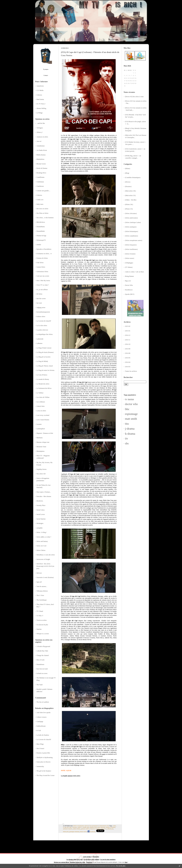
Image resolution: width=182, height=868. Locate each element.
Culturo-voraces (42, 717)
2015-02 (128, 326)
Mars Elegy (40, 744)
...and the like (41, 123)
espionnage (131, 414)
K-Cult (39, 731)
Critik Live (40, 200)
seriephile (40, 528)
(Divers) (128, 182)
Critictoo (39, 95)
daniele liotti (93, 827)
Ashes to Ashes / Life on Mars (135, 272)
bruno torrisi (83, 832)
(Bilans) (128, 169)
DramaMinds (41, 231)
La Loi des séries (42, 325)
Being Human (129, 276)
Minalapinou (41, 451)
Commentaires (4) (104, 826)
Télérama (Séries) (42, 591)
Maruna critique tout (43, 442)
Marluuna (40, 438)
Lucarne (39, 424)
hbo (127, 424)
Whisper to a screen (43, 634)
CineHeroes (40, 186)
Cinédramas (40, 182)
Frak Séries (40, 263)
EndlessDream (41, 726)
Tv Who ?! (40, 616)
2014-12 (128, 335)
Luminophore (41, 429)
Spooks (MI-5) (130, 294)
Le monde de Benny (43, 379)
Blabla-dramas (41, 155)
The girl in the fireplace (44, 771)
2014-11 (128, 340)
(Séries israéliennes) (131, 249)
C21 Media (40, 90)
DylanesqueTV (41, 240)
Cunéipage (40, 722)
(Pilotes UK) (129, 204)
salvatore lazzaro (68, 829)
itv (127, 438)
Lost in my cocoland (43, 415)
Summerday (40, 766)
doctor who (131, 404)
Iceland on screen (42, 673)
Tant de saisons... (42, 586)
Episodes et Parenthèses (44, 249)
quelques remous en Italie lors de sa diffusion (76, 165)
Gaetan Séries (41, 267)
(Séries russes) (130, 258)
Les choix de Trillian (43, 397)
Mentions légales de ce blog (78, 862)
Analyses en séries (42, 137)
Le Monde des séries (43, 384)
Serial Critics (41, 510)
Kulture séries (41, 317)
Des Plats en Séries (42, 213)
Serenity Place (41, 505)
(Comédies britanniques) (133, 177)
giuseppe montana (74, 832)
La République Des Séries (45, 334)
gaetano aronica (85, 829)
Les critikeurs (41, 402)
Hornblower (129, 290)
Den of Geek (41, 660)
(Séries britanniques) (132, 231)
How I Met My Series (43, 281)
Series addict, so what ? (44, 537)
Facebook (92, 832)
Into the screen (41, 299)
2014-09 (128, 349)
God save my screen (43, 276)
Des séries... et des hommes (45, 218)
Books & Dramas (42, 168)
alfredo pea (110, 829)
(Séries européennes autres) (134, 240)
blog (126, 862)
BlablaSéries (40, 159)
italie (115, 826)
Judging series (41, 308)
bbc (127, 409)
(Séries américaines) (131, 218)
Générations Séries (42, 272)
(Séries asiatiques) (131, 227)
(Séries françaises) (131, 245)
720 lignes (40, 128)
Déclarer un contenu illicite (61, 862)
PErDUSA (40, 501)
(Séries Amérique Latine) (133, 222)
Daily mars (40, 204)
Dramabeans (40, 664)
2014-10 (128, 344)
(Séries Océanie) (130, 254)
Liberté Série (41, 406)
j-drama (130, 429)
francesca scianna (95, 829)
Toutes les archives (131, 371)
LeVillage (40, 113)
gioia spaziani (101, 827)
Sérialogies (40, 523)
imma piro (66, 832)
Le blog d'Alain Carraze (44, 348)
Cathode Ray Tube (42, 651)
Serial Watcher (41, 519)
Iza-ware (39, 303)
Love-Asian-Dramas (43, 420)
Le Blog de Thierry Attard (45, 366)
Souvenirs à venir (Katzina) (45, 577)
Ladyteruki (40, 339)
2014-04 (128, 362)
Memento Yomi (41, 447)
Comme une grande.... (43, 191)
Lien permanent (93, 826)
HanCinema (40, 99)
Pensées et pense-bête (43, 753)
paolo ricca (104, 829)
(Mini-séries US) (130, 195)
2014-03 (128, 367)
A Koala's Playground (43, 646)
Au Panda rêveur (42, 150)
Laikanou (39, 343)
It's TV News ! (41, 104)
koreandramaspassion (43, 312)
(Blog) (127, 173)
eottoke (39, 245)
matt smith (131, 419)
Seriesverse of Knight (43, 559)
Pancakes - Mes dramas (44, 496)
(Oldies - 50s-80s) (131, 200)
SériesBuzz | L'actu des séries (46, 555)
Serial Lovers (41, 514)
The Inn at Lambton (43, 702)
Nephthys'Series (42, 469)
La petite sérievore (42, 330)
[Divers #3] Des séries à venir (134, 97)
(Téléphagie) (129, 263)
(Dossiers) (128, 186)
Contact (46, 75)
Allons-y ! (40, 132)
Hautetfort (96, 857)
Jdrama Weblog (41, 108)
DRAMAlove (41, 222)
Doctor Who (129, 285)
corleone (74, 827)
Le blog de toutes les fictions (45, 370)
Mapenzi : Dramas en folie (45, 433)
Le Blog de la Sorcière (44, 357)
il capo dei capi (67, 827)
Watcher (39, 629)
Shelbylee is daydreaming (45, 757)
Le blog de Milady (42, 361)
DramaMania (41, 227)
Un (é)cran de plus (42, 625)
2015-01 (128, 331)
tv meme (130, 399)
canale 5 (80, 827)
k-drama (130, 434)
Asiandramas (41, 146)
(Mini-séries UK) (130, 191)
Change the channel (43, 655)
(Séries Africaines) (131, 213)
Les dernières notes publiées (92, 859)
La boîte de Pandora (43, 735)
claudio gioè (86, 827)
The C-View (40, 595)
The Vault (40, 685)
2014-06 (128, 353)
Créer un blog (87, 857)
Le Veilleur (40, 393)
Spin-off (39, 582)
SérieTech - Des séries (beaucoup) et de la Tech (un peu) (45, 566)
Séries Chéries (41, 550)
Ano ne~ (39, 141)
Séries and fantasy (42, 541)
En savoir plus (121, 866)
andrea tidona (77, 829)
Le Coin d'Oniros (42, 375)
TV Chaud (40, 611)
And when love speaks (44, 713)
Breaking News (41, 173)
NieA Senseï (40, 748)
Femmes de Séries (42, 258)
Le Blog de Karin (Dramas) (45, 352)
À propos (46, 69)
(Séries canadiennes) (132, 236)
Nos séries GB (41, 474)
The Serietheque (42, 600)
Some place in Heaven (43, 762)
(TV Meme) (129, 267)
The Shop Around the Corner (46, 775)
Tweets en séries (42, 620)
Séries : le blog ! (42, 532)
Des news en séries (42, 209)
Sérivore (39, 573)
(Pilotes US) (129, 209)
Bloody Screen (41, 164)
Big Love (128, 281)
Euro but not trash (42, 669)
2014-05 (128, 358)
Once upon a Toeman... (44, 492)
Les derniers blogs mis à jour (75, 859)
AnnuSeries (40, 86)
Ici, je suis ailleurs (42, 290)
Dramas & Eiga (41, 236)
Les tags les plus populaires (108, 859)
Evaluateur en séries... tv (44, 254)
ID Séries (39, 294)
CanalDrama (40, 177)
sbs (127, 443)
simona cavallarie (110, 827)
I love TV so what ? (43, 285)
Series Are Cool (41, 546)
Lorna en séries (41, 411)
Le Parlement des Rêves (44, 388)
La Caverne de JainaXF (44, 321)
